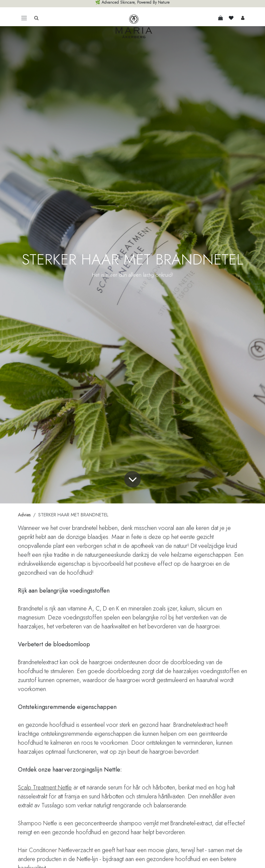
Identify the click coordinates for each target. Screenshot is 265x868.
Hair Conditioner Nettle (45, 850)
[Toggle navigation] (24, 18)
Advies (24, 515)
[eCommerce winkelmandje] (221, 18)
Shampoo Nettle (38, 823)
